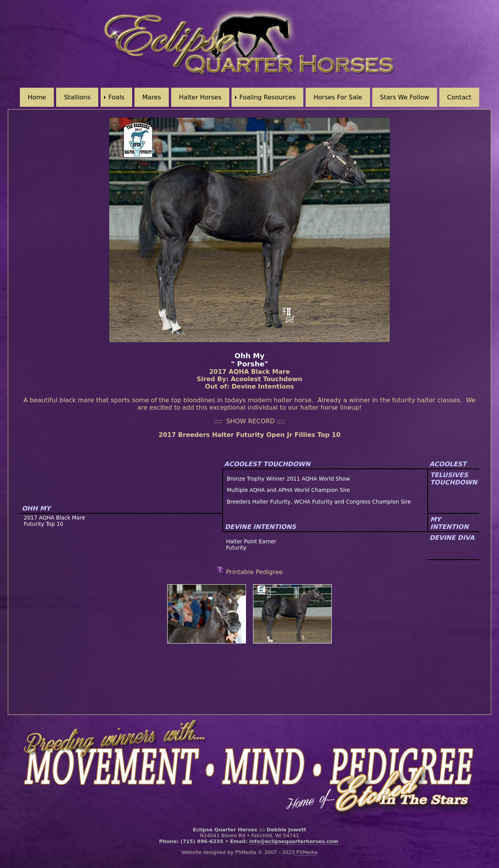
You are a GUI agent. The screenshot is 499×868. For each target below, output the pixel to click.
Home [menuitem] (37, 97)
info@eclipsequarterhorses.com (294, 841)
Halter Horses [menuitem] (200, 97)
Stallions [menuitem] (77, 97)
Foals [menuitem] (116, 97)
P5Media (306, 852)
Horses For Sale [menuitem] (338, 97)
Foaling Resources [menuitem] (267, 97)
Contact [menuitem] (459, 97)
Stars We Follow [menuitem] (405, 97)
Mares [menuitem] (152, 97)
